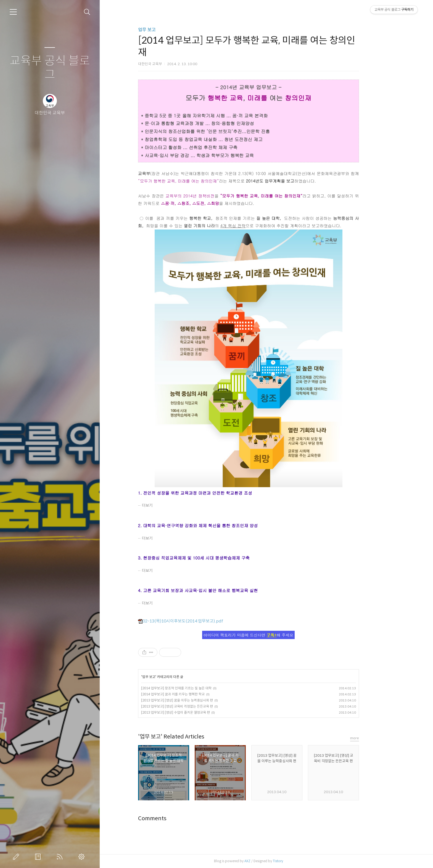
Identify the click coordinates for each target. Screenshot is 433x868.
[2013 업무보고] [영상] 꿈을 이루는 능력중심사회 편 (195, 700)
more (372, 738)
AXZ (265, 861)
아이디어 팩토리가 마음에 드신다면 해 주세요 (266, 635)
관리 (83, 857)
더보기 (165, 505)
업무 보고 (165, 30)
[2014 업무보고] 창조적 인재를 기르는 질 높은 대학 (194, 688)
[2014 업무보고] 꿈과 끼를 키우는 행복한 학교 (191, 694)
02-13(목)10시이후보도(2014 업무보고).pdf (198, 621)
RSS (61, 857)
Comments (170, 818)
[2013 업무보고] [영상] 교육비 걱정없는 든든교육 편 (195, 706)
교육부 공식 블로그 (50, 68)
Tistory (296, 861)
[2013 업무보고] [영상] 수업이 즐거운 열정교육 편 (193, 712)
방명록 (39, 857)
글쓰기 (17, 857)
